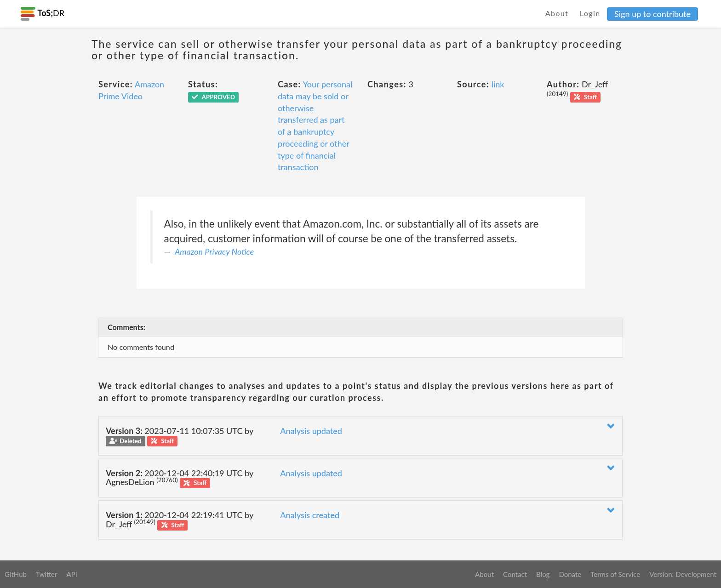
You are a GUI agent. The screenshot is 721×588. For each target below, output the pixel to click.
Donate (570, 574)
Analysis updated (311, 431)
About (557, 13)
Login (590, 13)
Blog (543, 574)
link (498, 84)
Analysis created (310, 515)
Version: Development (683, 574)
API (72, 574)
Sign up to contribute (652, 14)
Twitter (47, 574)
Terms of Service (615, 574)
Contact (515, 574)
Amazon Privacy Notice (214, 251)
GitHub (16, 574)
